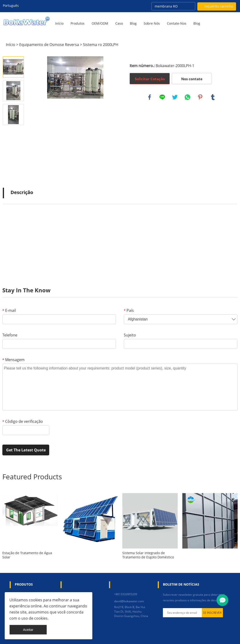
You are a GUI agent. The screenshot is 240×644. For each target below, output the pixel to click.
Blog (133, 23)
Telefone (10, 335)
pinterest (200, 97)
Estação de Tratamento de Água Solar (27, 555)
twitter (175, 97)
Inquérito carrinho (219, 6)
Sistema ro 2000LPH (101, 45)
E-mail (9, 310)
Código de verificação (23, 421)
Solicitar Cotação (150, 79)
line (162, 97)
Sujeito (130, 335)
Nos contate (192, 79)
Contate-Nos (177, 23)
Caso (119, 23)
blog (197, 23)
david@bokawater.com (129, 601)
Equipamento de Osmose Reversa (49, 45)
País (129, 310)
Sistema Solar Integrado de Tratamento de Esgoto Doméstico (148, 555)
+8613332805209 (126, 594)
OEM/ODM (100, 23)
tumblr (213, 97)
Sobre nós (152, 23)
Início (59, 23)
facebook (150, 97)
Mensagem (13, 360)
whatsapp (187, 97)
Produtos (78, 23)
